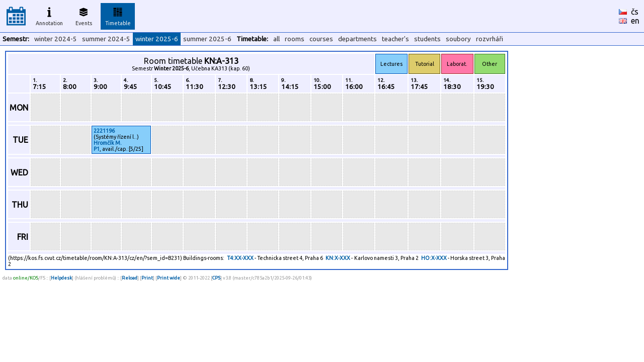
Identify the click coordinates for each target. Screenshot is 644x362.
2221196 (104, 131)
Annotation (49, 15)
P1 (97, 149)
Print (147, 278)
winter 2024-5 (56, 39)
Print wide (169, 278)
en (635, 21)
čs (635, 12)
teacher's (395, 39)
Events (84, 15)
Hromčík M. (108, 143)
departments (357, 39)
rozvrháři (490, 39)
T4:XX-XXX (240, 258)
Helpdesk (61, 278)
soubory (458, 39)
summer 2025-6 (207, 39)
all (276, 39)
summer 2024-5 (106, 39)
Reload (130, 278)
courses (321, 39)
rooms (295, 39)
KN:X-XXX (338, 258)
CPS (216, 278)
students (427, 39)
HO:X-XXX (434, 258)
